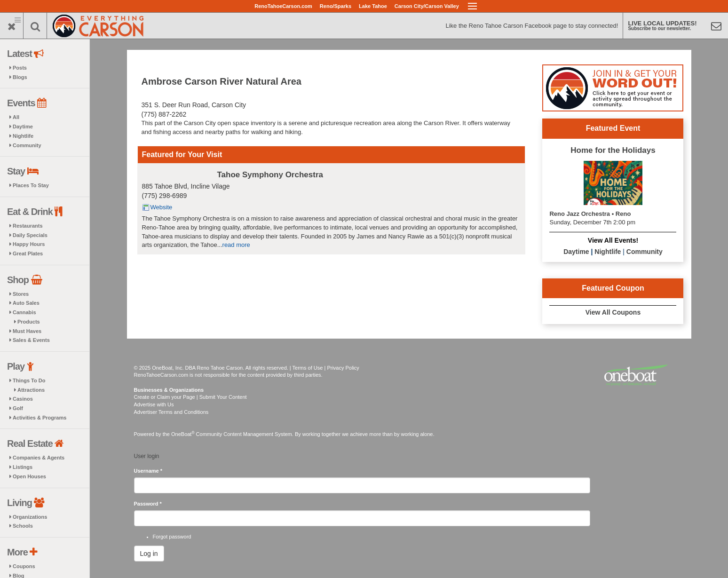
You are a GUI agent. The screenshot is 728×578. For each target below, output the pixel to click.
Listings (23, 467)
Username (148, 471)
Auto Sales (26, 303)
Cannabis (24, 312)
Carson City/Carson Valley (427, 6)
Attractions (31, 390)
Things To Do (29, 380)
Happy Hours (29, 244)
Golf (18, 408)
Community (27, 145)
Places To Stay (31, 185)
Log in (149, 554)
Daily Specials (30, 235)
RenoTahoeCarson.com (283, 6)
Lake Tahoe (373, 6)
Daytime (23, 127)
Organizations (30, 517)
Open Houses (29, 476)
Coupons (24, 566)
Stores (21, 294)
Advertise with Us (154, 404)
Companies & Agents (39, 458)
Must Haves (27, 331)
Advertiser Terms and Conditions (171, 412)
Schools (23, 526)
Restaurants (28, 226)
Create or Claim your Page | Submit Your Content (190, 397)
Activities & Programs (40, 418)
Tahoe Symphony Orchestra (270, 175)
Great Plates (28, 253)
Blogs (20, 77)
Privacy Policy (343, 368)
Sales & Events (31, 340)
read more (236, 245)
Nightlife (23, 136)
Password (148, 504)
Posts (20, 68)
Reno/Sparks (336, 6)
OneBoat (183, 434)
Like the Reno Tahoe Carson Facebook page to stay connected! (532, 26)
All (16, 117)
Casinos (23, 399)
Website (162, 207)
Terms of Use (308, 368)
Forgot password (172, 537)
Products (29, 322)
